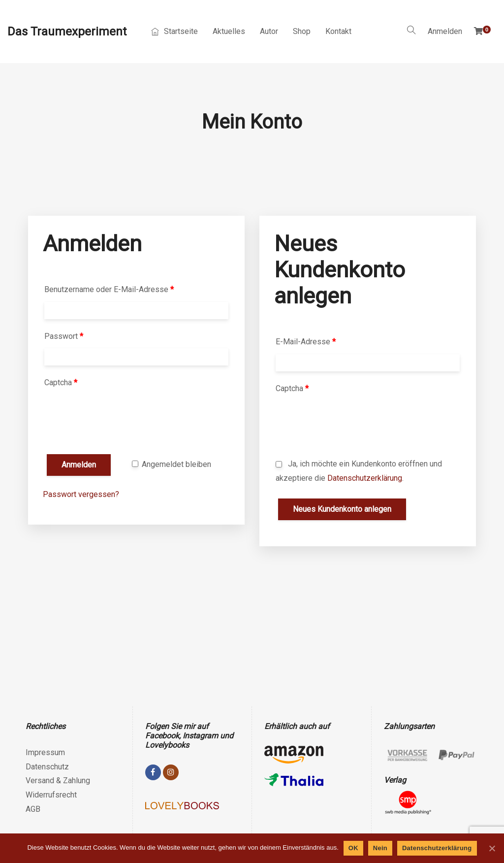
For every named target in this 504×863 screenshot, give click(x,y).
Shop (302, 31)
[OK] (492, 848)
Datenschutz (47, 767)
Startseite (174, 31)
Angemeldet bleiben (172, 464)
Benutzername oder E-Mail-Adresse (109, 289)
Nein (380, 848)
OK (353, 848)
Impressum (45, 752)
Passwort (64, 336)
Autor (269, 31)
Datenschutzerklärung (365, 478)
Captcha (61, 382)
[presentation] (118, 423)
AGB (33, 809)
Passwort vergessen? (81, 494)
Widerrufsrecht (51, 795)
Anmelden (445, 31)
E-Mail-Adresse (306, 342)
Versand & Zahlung (58, 780)
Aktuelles (229, 31)
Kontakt (338, 31)
